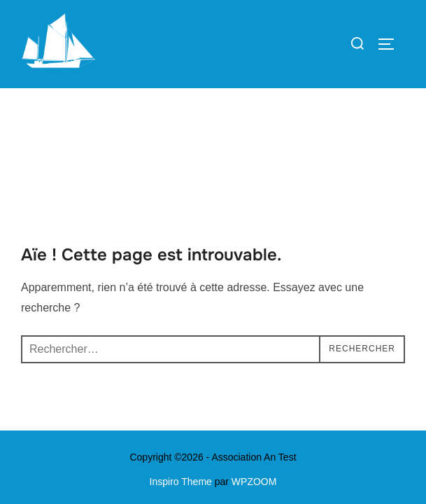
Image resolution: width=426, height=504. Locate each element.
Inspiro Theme (181, 393)
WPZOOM (254, 393)
